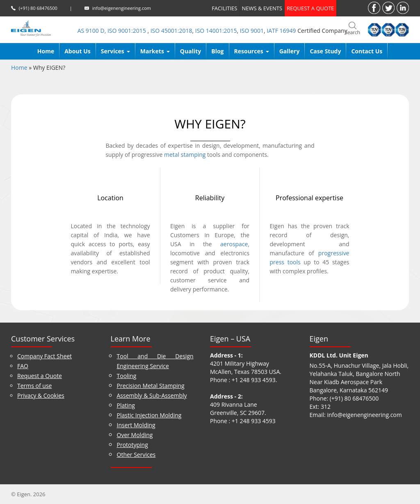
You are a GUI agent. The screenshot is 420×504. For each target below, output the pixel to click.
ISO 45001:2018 (171, 31)
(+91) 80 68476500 (38, 8)
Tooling (127, 376)
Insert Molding (136, 425)
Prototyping (132, 445)
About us (78, 51)
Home (46, 51)
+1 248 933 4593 (254, 380)
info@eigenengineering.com (122, 8)
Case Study (325, 51)
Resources (252, 51)
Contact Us (367, 51)
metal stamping (185, 155)
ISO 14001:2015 (216, 31)
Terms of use (34, 386)
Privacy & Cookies (41, 395)
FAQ (23, 366)
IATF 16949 (281, 31)
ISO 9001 (252, 31)
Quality (191, 51)
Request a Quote (40, 376)
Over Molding (135, 435)
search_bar (352, 29)
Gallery (290, 51)
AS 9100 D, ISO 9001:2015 (113, 31)
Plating (126, 405)
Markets (155, 51)
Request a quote (310, 8)
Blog (217, 51)
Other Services (136, 455)
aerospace (234, 244)
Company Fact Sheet (45, 356)
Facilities (224, 8)
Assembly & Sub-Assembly (152, 395)
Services (115, 51)
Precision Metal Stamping (151, 386)
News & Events (262, 8)
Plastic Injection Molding (149, 415)
